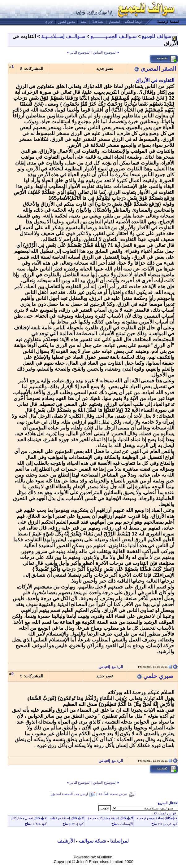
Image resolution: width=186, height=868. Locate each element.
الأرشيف (66, 841)
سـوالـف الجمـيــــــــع (113, 36)
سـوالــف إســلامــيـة (63, 36)
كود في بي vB (167, 824)
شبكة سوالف (92, 841)
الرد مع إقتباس (112, 667)
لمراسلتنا (119, 841)
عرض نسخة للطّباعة (113, 794)
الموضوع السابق (105, 52)
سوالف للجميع (156, 36)
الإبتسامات (125, 824)
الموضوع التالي (80, 52)
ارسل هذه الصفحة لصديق (70, 794)
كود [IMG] (77, 824)
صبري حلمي (158, 676)
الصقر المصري (158, 69)
